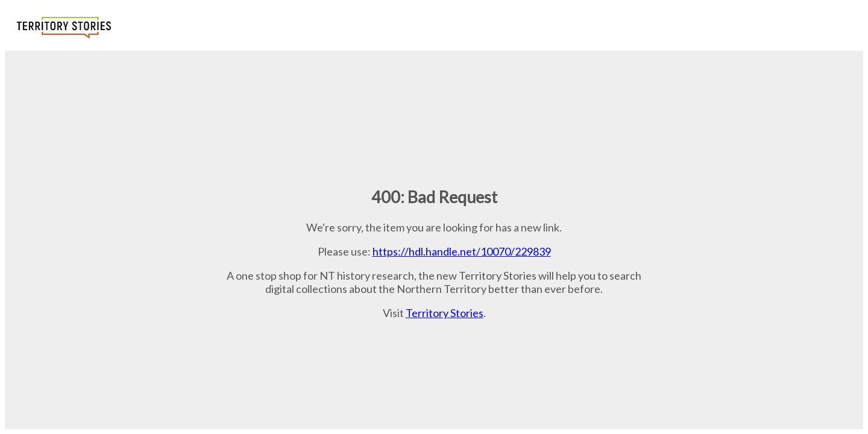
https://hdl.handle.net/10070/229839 (462, 251)
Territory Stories (445, 313)
